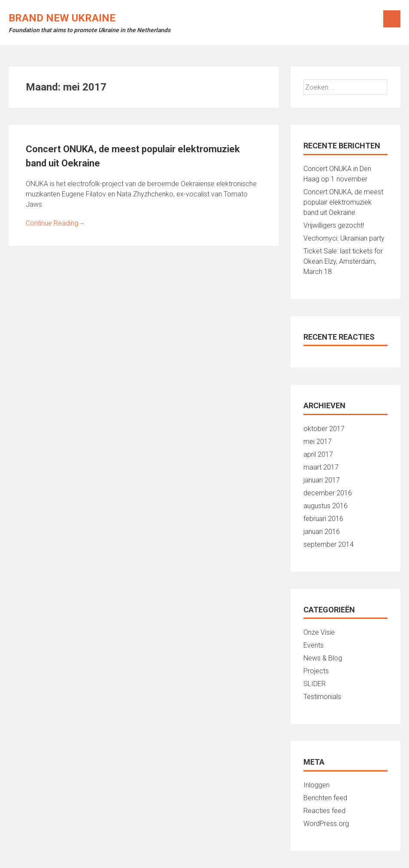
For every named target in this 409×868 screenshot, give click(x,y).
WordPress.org (326, 824)
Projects (316, 671)
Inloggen (317, 785)
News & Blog (323, 658)
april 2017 (318, 454)
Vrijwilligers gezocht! (334, 225)
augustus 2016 (326, 506)
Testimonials (322, 697)
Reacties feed (324, 811)
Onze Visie (319, 632)
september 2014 (329, 544)
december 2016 (328, 493)
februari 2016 (323, 519)
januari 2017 (322, 480)
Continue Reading (55, 223)
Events (314, 645)
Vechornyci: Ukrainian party (344, 238)
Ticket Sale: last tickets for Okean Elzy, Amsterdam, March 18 (343, 261)
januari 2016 (322, 532)
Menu (392, 19)
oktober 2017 (324, 429)
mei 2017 (318, 442)
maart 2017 (321, 467)
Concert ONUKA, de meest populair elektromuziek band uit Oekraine (343, 202)
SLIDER (315, 684)
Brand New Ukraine (62, 18)
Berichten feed (325, 798)
